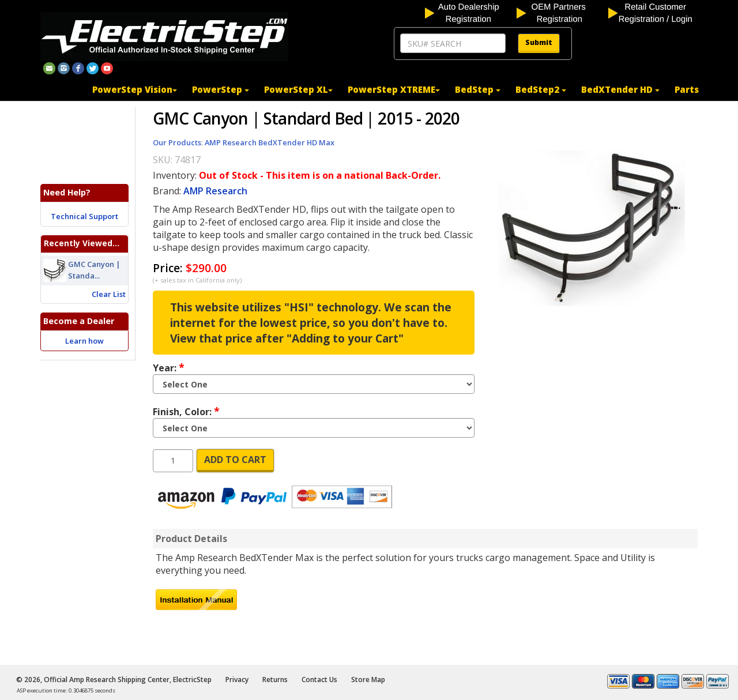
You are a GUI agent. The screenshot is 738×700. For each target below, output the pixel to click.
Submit (539, 42)
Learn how (84, 341)
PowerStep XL (298, 89)
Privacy (237, 680)
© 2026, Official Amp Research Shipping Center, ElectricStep (114, 680)
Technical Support (84, 216)
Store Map (368, 680)
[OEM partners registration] (561, 12)
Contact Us (319, 680)
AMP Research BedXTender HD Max (270, 142)
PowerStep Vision (135, 89)
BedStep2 (541, 89)
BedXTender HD (620, 89)
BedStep (478, 89)
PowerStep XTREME (394, 89)
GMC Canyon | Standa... (94, 270)
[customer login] (653, 12)
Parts (687, 89)
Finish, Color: (186, 411)
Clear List (109, 294)
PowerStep (221, 89)
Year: (169, 367)
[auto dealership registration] (470, 12)
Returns (275, 680)
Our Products (177, 142)
